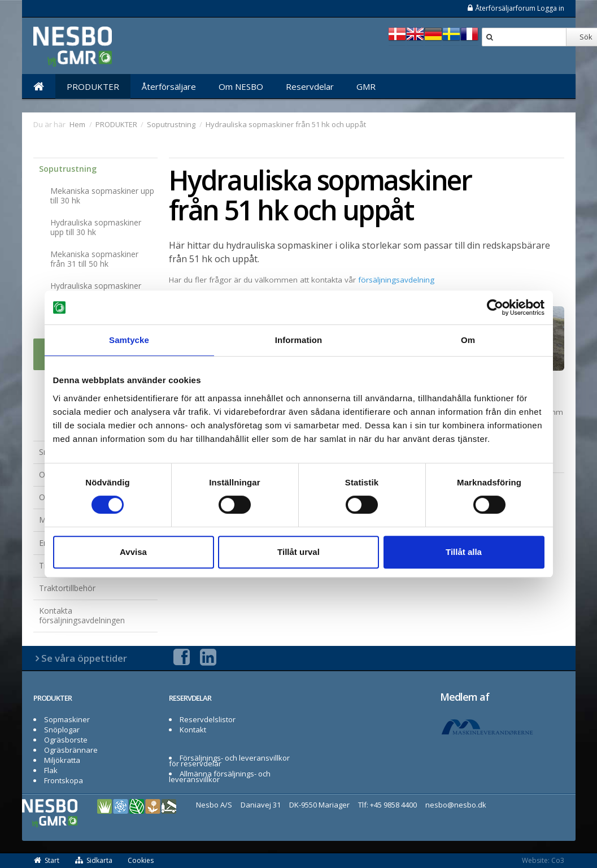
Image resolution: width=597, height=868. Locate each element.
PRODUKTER (93, 86)
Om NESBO (241, 86)
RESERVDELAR (190, 698)
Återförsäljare (169, 86)
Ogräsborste (66, 740)
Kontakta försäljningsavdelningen (82, 615)
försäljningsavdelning (396, 280)
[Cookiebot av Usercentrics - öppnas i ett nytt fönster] (495, 307)
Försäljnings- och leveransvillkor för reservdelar (230, 761)
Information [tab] (299, 340)
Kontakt (193, 730)
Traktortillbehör (67, 588)
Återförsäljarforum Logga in (515, 8)
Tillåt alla (464, 552)
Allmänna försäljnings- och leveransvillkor (220, 776)
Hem (77, 124)
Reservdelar (310, 86)
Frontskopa (64, 780)
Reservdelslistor (208, 719)
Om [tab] (468, 340)
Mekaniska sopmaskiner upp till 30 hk (102, 196)
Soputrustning (68, 169)
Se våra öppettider (84, 658)
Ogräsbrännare (71, 750)
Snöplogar (62, 730)
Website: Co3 (543, 860)
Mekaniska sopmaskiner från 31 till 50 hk (94, 259)
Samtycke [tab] (129, 340)
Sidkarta (94, 860)
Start (47, 860)
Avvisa (133, 552)
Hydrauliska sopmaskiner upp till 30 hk (96, 227)
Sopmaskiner (67, 719)
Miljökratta (62, 760)
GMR (366, 86)
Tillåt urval (298, 552)
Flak (51, 770)
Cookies (141, 860)
